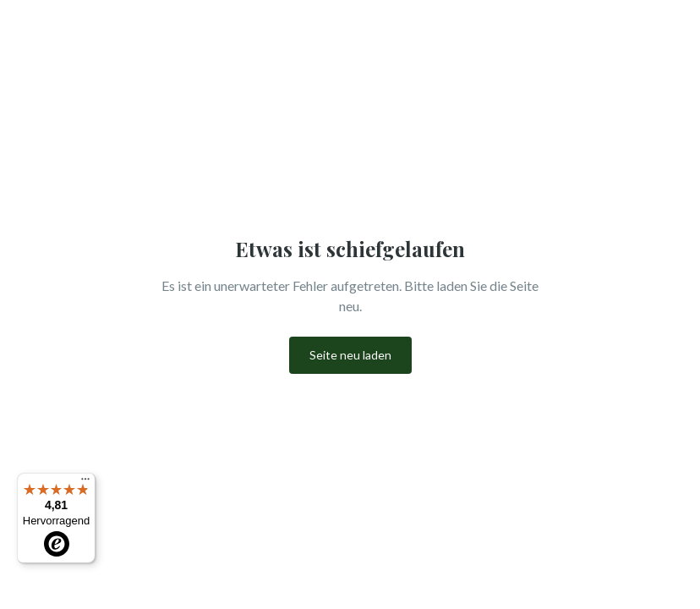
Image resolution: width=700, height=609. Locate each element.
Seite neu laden (350, 355)
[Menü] (85, 483)
